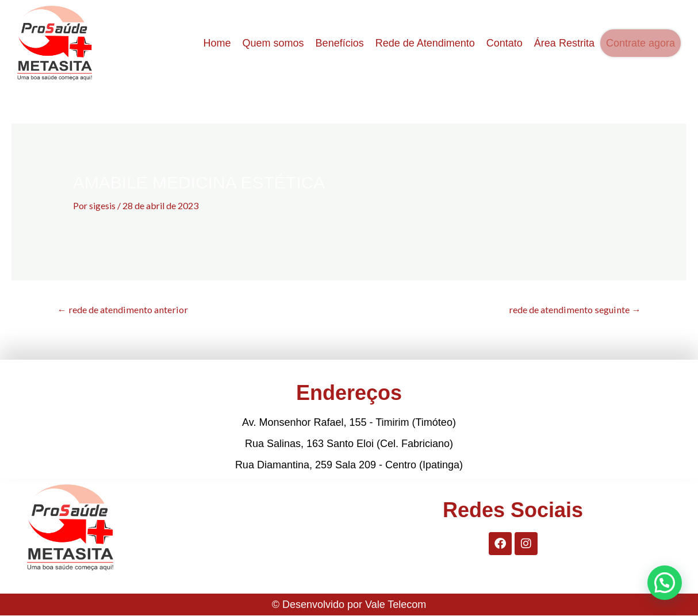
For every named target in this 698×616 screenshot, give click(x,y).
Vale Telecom (396, 605)
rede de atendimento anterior (128, 309)
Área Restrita (564, 43)
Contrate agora (641, 43)
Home (217, 43)
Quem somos (273, 43)
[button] (665, 583)
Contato (505, 43)
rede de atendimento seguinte (569, 309)
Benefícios (340, 43)
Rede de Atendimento (425, 43)
